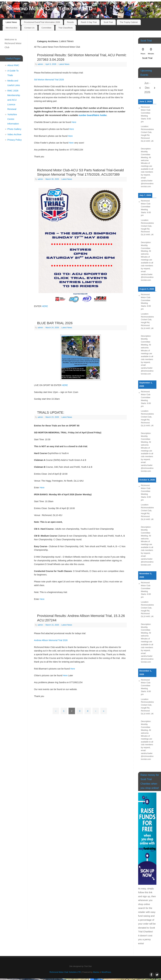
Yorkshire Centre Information (13, 119)
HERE (45, 306)
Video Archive (14, 134)
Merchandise (11, 28)
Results (70, 22)
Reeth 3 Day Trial (89, 22)
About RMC (13, 65)
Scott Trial (108, 22)
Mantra (96, 972)
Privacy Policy (14, 140)
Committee (46, 28)
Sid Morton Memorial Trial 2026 (49, 80)
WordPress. (106, 972)
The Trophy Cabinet (129, 22)
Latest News (11, 22)
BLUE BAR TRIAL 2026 (55, 323)
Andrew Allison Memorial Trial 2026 (51, 640)
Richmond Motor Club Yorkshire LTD (49, 8)
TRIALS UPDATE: (51, 412)
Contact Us (29, 28)
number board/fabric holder (93, 115)
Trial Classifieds (66, 28)
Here (74, 122)
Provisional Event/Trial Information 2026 (42, 22)
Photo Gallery (14, 129)
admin (40, 64)
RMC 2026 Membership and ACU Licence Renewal (14, 100)
